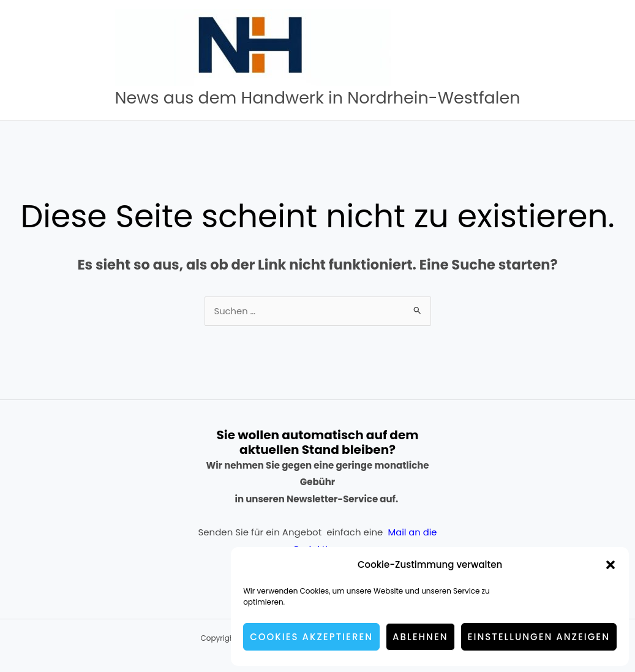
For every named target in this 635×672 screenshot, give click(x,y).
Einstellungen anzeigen (539, 637)
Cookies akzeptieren (311, 637)
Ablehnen (420, 637)
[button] (611, 565)
